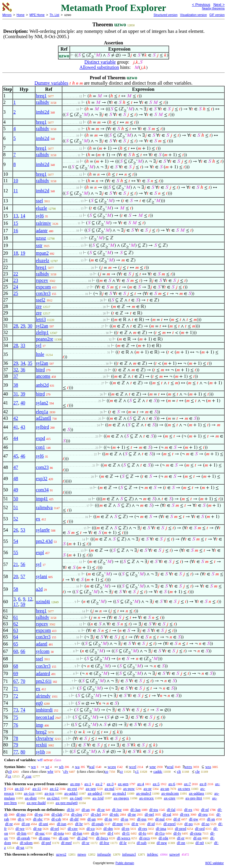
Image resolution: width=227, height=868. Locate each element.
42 (16, 418)
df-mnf (66, 843)
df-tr (135, 824)
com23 (42, 467)
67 (16, 681)
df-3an (135, 810)
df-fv (177, 833)
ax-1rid (98, 798)
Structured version (165, 15)
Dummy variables (51, 83)
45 (16, 456)
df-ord (200, 829)
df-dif (74, 819)
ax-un (165, 789)
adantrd (43, 673)
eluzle (41, 208)
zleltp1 (42, 332)
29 (23, 326)
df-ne (132, 814)
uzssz (41, 238)
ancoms (43, 376)
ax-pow (129, 789)
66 (23, 651)
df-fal (171, 810)
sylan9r (43, 530)
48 (16, 479)
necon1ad (45, 717)
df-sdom (26, 843)
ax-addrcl (95, 793)
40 (23, 403)
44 (16, 438)
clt (179, 771)
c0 (10, 771)
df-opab (98, 824)
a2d (39, 589)
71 (16, 689)
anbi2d (42, 385)
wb (61, 767)
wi (47, 767)
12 (30, 599)
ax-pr (147, 789)
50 (16, 499)
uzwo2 (61, 854)
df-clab (57, 814)
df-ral (167, 814)
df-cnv (73, 829)
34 (23, 363)
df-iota (59, 833)
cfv (66, 771)
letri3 (41, 319)
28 (16, 326)
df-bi (70, 810)
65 (16, 644)
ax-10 (19, 789)
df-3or (117, 810)
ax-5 (156, 784)
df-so (206, 824)
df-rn (125, 829)
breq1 (41, 96)
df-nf (205, 810)
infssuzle (104, 854)
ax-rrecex (146, 798)
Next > (219, 5)
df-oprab (23, 838)
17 (16, 604)
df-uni (43, 824)
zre (39, 306)
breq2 (41, 732)
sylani (41, 576)
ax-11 (37, 789)
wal (92, 767)
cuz (29, 776)
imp (39, 725)
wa (77, 767)
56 (23, 564)
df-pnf (46, 843)
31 (16, 394)
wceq (112, 767)
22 (16, 274)
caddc (158, 771)
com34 (42, 490)
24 (16, 287)
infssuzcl (129, 854)
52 (16, 519)
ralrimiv (43, 223)
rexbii (41, 745)
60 (16, 651)
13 (16, 216)
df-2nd (82, 838)
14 (23, 216)
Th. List (55, 15)
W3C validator (214, 863)
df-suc (40, 833)
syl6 (40, 216)
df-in (108, 819)
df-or (101, 810)
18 (16, 253)
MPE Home (37, 15)
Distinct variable (100, 62)
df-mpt (117, 824)
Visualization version (193, 15)
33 (23, 345)
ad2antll (43, 418)
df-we (20, 829)
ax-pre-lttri (194, 798)
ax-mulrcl (144, 793)
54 (16, 541)
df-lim (22, 833)
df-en (197, 838)
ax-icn (49, 793)
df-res (142, 829)
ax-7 (187, 784)
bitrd (40, 370)
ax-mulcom (170, 793)
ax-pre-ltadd (36, 803)
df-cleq (77, 814)
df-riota (196, 833)
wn (33, 767)
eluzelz (42, 260)
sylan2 (42, 403)
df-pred (181, 829)
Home (21, 15)
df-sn (211, 819)
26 (16, 530)
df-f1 (126, 833)
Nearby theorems (213, 8)
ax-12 (54, 789)
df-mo (21, 814)
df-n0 (200, 843)
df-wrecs (123, 838)
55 (16, 552)
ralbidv (42, 102)
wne (153, 767)
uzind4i (43, 602)
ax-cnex (184, 789)
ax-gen (123, 784)
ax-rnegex (121, 798)
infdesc (153, 854)
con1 (40, 447)
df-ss (125, 819)
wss (208, 767)
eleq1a (42, 412)
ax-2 (99, 784)
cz (9, 776)
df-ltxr (104, 843)
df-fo (142, 833)
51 (16, 508)
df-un (92, 819)
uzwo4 (175, 854)
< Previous (201, 5)
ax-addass (196, 793)
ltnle (40, 354)
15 (16, 223)
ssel (39, 201)
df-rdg (164, 838)
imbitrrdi (44, 710)
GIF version (217, 15)
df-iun (61, 824)
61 (16, 617)
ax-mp (75, 784)
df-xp (38, 829)
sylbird (42, 427)
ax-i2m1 (53, 798)
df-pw (194, 819)
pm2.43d (44, 541)
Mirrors (7, 15)
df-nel (149, 814)
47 (16, 467)
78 (16, 738)
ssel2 (40, 300)
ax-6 (172, 784)
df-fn (95, 833)
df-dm (108, 829)
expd (40, 438)
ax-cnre (170, 798)
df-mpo (44, 838)
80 (23, 752)
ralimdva (44, 508)
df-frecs (102, 838)
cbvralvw (45, 738)
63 (16, 630)
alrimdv (43, 696)
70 (23, 681)
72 (16, 696)
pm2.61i (44, 681)
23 (16, 280)
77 (16, 752)
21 (16, 564)
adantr (42, 231)
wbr (50, 771)
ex (38, 519)
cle (198, 771)
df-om (64, 838)
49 (16, 490)
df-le (123, 843)
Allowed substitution (99, 67)
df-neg (162, 843)
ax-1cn (29, 793)
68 (16, 666)
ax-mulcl (119, 793)
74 (23, 710)
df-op (26, 824)
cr (121, 771)
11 (16, 191)
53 (23, 530)
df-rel (55, 829)
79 (16, 745)
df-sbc (38, 819)
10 (16, 181)
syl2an (42, 326)
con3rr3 (43, 293)
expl (40, 552)
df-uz (20, 847)
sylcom (43, 651)
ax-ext (72, 789)
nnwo (82, 854)
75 (16, 717)
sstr (39, 245)
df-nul (160, 819)
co (106, 771)
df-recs (145, 838)
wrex (188, 767)
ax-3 (110, 784)
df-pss (142, 819)
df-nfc (114, 814)
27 (16, 403)
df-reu (203, 814)
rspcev (42, 280)
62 (16, 624)
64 (16, 637)
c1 (137, 771)
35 (30, 363)
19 (23, 253)
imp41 (42, 499)
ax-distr (31, 798)
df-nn (181, 843)
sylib (40, 752)
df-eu (39, 814)
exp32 (42, 479)
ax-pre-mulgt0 (67, 803)
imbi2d (42, 112)
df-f (111, 833)
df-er (181, 838)
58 (16, 589)
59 (23, 604)
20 (16, 576)
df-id (151, 824)
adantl (42, 644)
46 (23, 456)
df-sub (141, 843)
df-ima (161, 829)
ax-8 (203, 784)
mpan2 (42, 253)
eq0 (39, 703)
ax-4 (141, 784)
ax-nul (110, 789)
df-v (21, 819)
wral (170, 767)
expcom (43, 287)
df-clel (96, 814)
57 (23, 576)
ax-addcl (71, 793)
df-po (189, 824)
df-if (177, 819)
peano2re (44, 339)
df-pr (9, 824)
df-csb (56, 819)
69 (16, 673)
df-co (91, 829)
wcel (133, 767)
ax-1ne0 (76, 798)
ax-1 (88, 784)
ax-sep (91, 789)
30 (30, 326)
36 (23, 370)
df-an (86, 810)
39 (23, 394)
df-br (79, 824)
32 (16, 370)
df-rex (185, 814)
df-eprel (170, 824)
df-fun (78, 833)
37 (16, 376)
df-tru (154, 810)
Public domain (125, 863)
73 (16, 710)
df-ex (188, 810)
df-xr (86, 843)
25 (16, 293)
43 (23, 427)
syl (39, 345)
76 (16, 725)
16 (16, 231)
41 (16, 427)
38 (16, 385)
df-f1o (160, 833)
